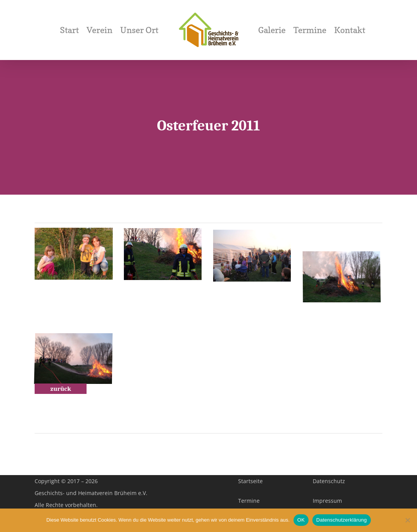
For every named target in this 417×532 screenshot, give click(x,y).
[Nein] (407, 520)
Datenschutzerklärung (341, 520)
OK (301, 520)
